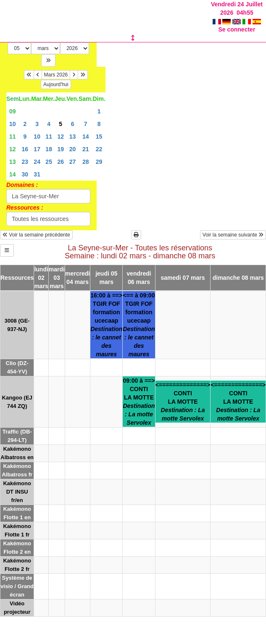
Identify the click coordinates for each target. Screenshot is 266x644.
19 (61, 149)
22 (99, 149)
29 (99, 162)
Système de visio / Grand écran (17, 586)
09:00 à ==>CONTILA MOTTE (139, 402)
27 (73, 162)
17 (37, 149)
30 (25, 174)
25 (49, 162)
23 (25, 162)
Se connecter (237, 29)
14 (86, 137)
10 (13, 124)
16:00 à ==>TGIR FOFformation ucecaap (106, 325)
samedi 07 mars (183, 278)
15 (99, 137)
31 (37, 174)
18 (49, 149)
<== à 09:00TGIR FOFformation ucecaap (139, 325)
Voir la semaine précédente (36, 235)
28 (86, 162)
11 (13, 137)
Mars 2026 (56, 75)
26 (61, 162)
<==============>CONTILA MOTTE (183, 402)
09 (13, 111)
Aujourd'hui (56, 84)
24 (37, 162)
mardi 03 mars (57, 278)
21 (86, 149)
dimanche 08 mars (238, 278)
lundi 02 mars (41, 278)
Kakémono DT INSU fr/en (17, 492)
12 (61, 137)
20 (73, 149)
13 (73, 137)
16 (25, 149)
